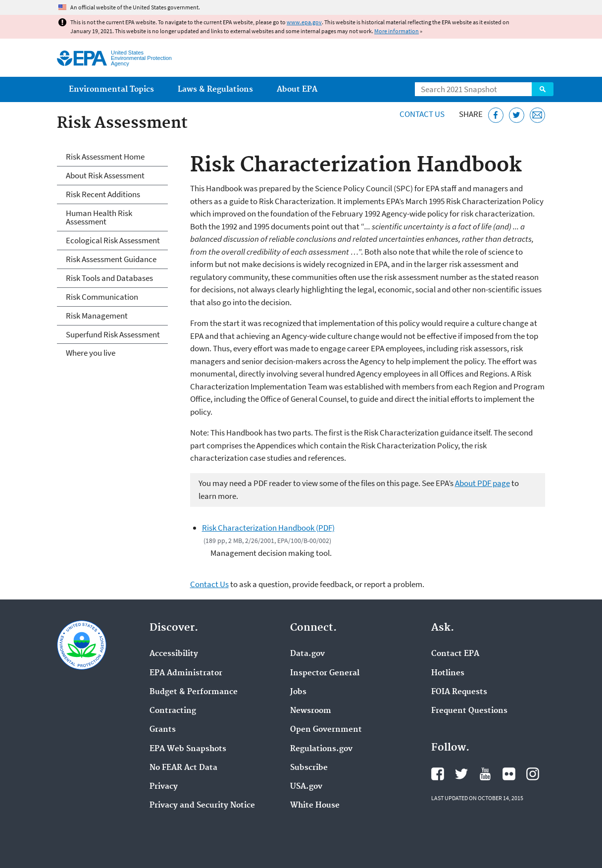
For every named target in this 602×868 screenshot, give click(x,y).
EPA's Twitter (461, 774)
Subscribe (309, 768)
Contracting (173, 711)
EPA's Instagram (533, 774)
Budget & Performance (194, 692)
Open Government (326, 730)
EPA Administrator (186, 673)
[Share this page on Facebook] (496, 115)
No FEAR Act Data (183, 768)
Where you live (91, 353)
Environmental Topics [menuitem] (111, 89)
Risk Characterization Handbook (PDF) (268, 528)
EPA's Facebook (438, 774)
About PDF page (482, 483)
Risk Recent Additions (103, 194)
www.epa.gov (304, 22)
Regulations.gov (321, 749)
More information (397, 31)
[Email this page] (537, 115)
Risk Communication (102, 297)
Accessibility (174, 654)
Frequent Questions (469, 711)
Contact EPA (455, 654)
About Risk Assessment (105, 175)
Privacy (164, 787)
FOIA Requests (459, 692)
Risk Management (97, 316)
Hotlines (448, 673)
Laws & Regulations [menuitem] (215, 89)
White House (315, 806)
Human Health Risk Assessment (99, 217)
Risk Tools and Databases (109, 278)
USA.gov (306, 787)
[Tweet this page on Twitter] (517, 115)
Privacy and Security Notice (202, 806)
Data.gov (307, 654)
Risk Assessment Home (105, 157)
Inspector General (325, 673)
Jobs (298, 692)
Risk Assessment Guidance (111, 259)
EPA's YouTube (485, 774)
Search (543, 89)
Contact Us (422, 114)
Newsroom (311, 711)
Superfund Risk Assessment (113, 334)
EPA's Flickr (509, 774)
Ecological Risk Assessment (113, 240)
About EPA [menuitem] (297, 89)
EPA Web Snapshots (188, 749)
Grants (163, 730)
